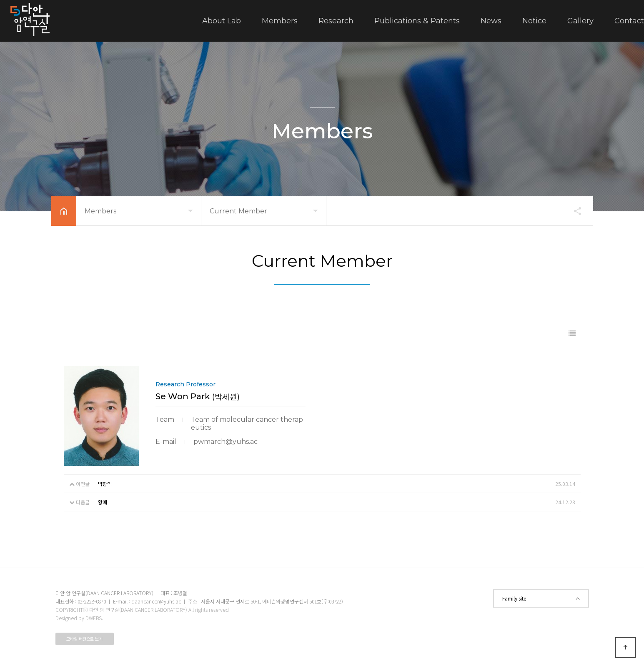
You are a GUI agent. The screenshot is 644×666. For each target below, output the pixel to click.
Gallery (580, 21)
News (491, 21)
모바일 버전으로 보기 (84, 639)
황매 (103, 502)
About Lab (222, 21)
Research (336, 21)
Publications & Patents (417, 21)
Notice (534, 21)
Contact (629, 21)
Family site (541, 598)
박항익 (105, 484)
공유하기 (574, 211)
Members (280, 21)
